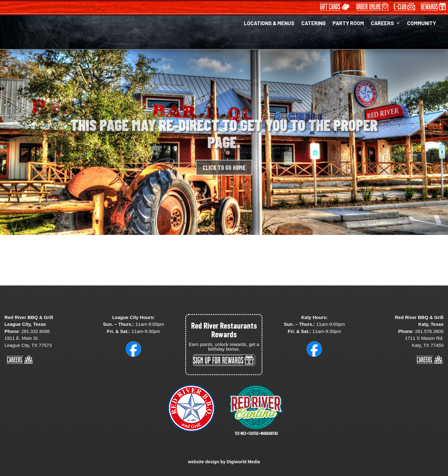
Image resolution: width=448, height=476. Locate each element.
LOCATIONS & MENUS (269, 23)
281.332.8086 (36, 331)
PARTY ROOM (348, 23)
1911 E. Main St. (22, 338)
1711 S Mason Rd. (424, 338)
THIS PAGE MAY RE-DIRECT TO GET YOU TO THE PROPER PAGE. (224, 140)
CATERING (314, 23)
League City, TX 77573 (28, 345)
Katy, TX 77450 (428, 345)
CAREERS (382, 23)
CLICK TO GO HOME (224, 175)
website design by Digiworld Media (224, 462)
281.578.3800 (429, 331)
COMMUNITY (421, 23)
